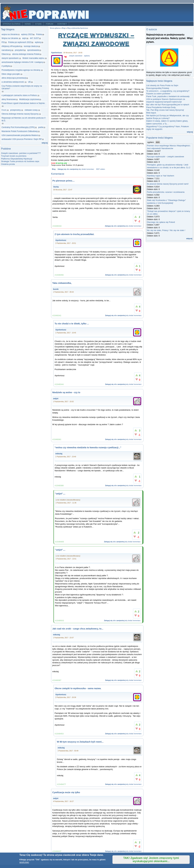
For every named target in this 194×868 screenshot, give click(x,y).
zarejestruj (74, 169)
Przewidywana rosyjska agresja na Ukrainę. (21, 70)
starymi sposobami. (10, 58)
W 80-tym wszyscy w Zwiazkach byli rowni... (80, 742)
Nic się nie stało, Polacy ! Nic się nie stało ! (166, 230)
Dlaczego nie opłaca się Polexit (161, 222)
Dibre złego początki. (11, 74)
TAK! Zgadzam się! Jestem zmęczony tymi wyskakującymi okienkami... (151, 860)
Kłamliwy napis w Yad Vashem (160, 176)
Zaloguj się (62, 169)
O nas (38, 24)
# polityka (6, 66)
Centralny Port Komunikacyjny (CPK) (18, 127)
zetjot (56, 399)
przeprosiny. (16, 110)
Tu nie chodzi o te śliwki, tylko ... (72, 324)
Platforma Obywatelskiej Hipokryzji (17, 159)
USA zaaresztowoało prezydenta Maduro (20, 135)
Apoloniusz (57, 53)
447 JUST (34, 38)
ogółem (151, 142)
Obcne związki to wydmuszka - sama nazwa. (78, 688)
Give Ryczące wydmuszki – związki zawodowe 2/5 (58, 163)
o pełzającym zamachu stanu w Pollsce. (19, 95)
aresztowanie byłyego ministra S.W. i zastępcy (22, 62)
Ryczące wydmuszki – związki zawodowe (165, 157)
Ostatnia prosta (8, 164)
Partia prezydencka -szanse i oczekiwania (166, 192)
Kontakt (62, 24)
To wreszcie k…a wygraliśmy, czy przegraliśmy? (168, 91)
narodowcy (6, 50)
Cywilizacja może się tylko (66, 792)
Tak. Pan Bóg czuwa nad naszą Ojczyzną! (165, 110)
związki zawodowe (76, 56)
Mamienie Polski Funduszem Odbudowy (20, 131)
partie (41, 127)
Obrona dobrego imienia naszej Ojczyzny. (20, 114)
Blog (54, 169)
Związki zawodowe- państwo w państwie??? (21, 153)
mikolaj (59, 454)
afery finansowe (9, 99)
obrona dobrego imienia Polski (26, 54)
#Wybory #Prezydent (11, 46)
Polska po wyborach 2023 (20, 42)
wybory (38, 42)
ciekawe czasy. (31, 110)
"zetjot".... (60, 494)
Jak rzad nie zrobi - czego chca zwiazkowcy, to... (78, 629)
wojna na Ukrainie (10, 34)
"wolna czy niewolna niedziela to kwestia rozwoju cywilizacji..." (88, 448)
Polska (39, 34)
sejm (24, 38)
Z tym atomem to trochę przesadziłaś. (75, 234)
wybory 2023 (27, 34)
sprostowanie (33, 50)
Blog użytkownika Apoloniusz (78, 28)
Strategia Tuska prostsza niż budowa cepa (20, 161)
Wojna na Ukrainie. (10, 38)
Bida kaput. (151, 113)
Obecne (5, 54)
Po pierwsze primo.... (64, 181)
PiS (3, 42)
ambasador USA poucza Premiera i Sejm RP (22, 139)
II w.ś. (4, 110)
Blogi (64, 28)
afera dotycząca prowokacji (14, 78)
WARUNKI (24, 862)
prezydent (19, 50)
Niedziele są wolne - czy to (66, 392)
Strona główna (12, 24)
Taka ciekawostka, (62, 283)
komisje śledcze (31, 46)
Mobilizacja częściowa (29, 99)
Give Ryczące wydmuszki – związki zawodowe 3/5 (61, 163)
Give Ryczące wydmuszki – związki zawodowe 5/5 (69, 163)
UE (29, 82)
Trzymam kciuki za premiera (14, 156)
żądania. (87, 56)
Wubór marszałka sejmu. (34, 58)
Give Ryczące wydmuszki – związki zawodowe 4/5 (65, 163)
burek (56, 289)
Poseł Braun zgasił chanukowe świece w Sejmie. (23, 103)
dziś (158, 142)
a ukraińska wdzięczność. (13, 82)
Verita (56, 187)
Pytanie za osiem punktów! (158, 94)
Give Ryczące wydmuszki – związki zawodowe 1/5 (53, 163)
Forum (50, 24)
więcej (45, 143)
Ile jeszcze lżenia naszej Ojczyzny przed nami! (168, 184)
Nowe (28, 24)
